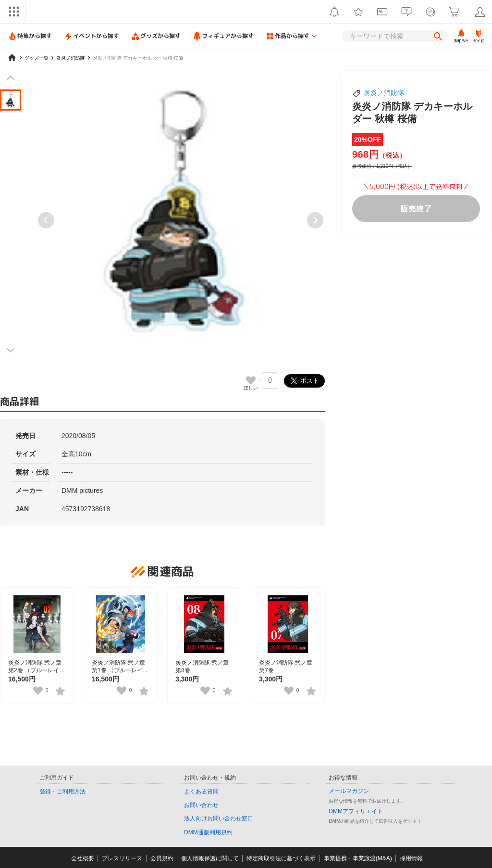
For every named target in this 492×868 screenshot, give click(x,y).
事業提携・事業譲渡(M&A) (358, 858)
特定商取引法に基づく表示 (281, 858)
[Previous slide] (46, 220)
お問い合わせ (201, 805)
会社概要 (83, 858)
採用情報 (411, 858)
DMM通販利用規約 (208, 832)
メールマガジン (349, 791)
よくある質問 (201, 792)
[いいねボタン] (251, 380)
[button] (11, 100)
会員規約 (162, 858)
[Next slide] (315, 220)
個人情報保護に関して (210, 858)
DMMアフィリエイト (356, 811)
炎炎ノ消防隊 (384, 93)
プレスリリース (122, 858)
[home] (12, 58)
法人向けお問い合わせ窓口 (219, 818)
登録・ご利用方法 (62, 792)
